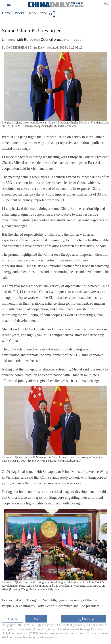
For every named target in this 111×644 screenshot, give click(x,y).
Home (6, 13)
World (19, 13)
